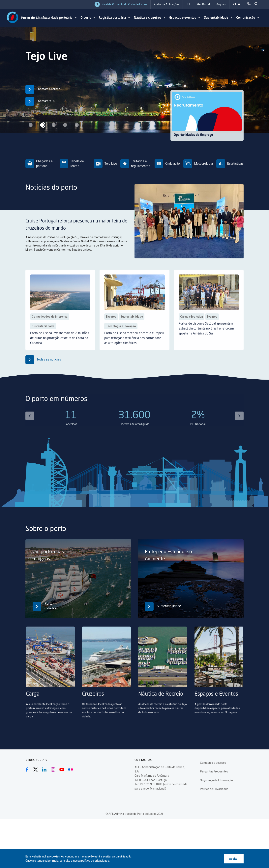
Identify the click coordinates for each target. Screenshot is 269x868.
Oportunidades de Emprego (193, 135)
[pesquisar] (256, 4)
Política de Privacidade (214, 789)
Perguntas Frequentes (214, 771)
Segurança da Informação (216, 780)
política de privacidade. (95, 861)
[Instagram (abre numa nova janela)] (53, 769)
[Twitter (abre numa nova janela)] (36, 769)
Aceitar (234, 859)
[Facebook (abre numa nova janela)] (27, 769)
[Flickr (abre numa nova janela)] (71, 769)
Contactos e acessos (213, 763)
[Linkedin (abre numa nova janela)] (44, 769)
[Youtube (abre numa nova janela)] (62, 769)
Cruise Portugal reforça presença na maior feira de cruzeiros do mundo (99, 228)
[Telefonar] (249, 4)
